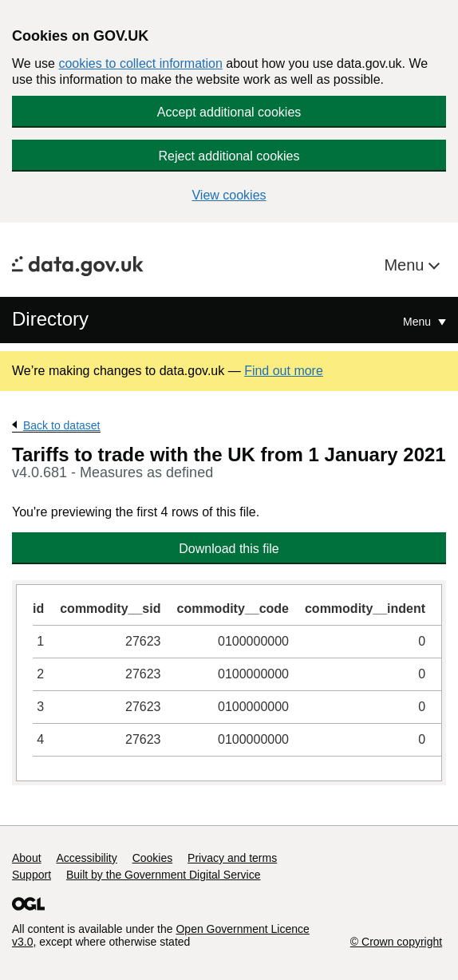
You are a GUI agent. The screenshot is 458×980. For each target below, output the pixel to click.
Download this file (229, 549)
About (27, 858)
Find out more (284, 371)
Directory (50, 319)
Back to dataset (62, 425)
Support (32, 875)
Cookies (153, 858)
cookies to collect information (140, 63)
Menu (406, 265)
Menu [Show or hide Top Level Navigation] (419, 322)
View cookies (229, 195)
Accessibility (86, 858)
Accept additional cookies (229, 112)
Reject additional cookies (229, 156)
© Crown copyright (396, 942)
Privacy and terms (232, 858)
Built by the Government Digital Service (164, 875)
